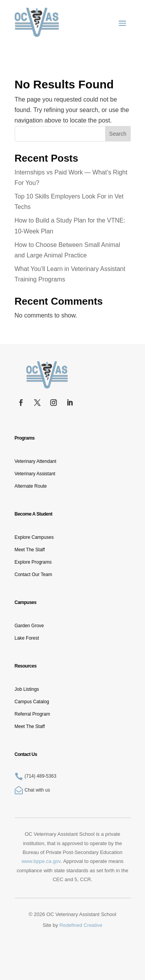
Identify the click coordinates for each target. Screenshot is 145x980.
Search (118, 134)
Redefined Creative (81, 925)
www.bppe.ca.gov (41, 861)
